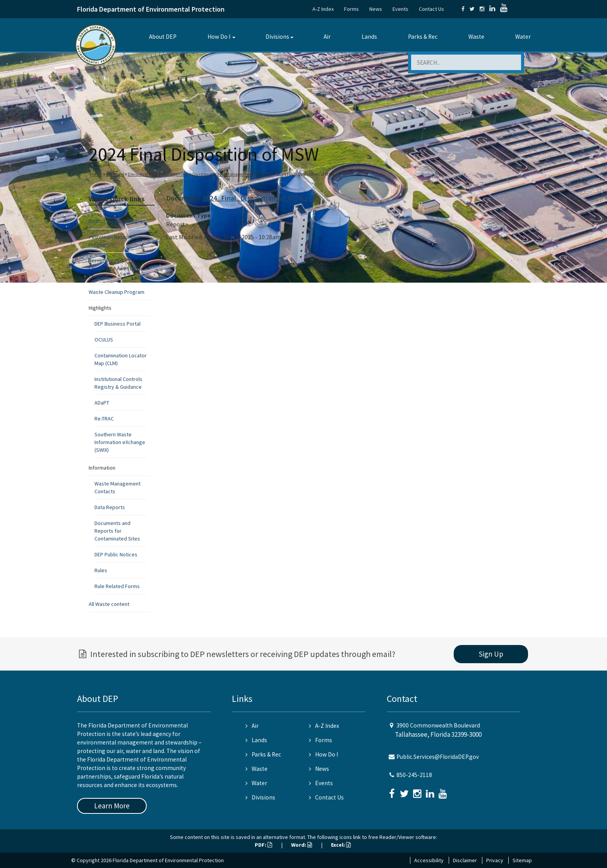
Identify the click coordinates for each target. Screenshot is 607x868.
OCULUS (104, 340)
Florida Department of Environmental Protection (151, 9)
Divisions (277, 37)
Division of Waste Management (158, 174)
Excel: (341, 845)
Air (327, 37)
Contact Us (431, 9)
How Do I (219, 37)
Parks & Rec (423, 37)
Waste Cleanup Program (117, 292)
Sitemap (522, 860)
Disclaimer (465, 860)
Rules (101, 570)
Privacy (495, 860)
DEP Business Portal (117, 324)
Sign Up (491, 654)
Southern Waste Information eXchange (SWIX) (120, 442)
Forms (352, 9)
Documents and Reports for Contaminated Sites (117, 531)
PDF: (263, 845)
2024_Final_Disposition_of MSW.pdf (259, 198)
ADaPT (102, 403)
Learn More (112, 806)
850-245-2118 (414, 775)
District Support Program (118, 221)
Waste (476, 37)
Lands (369, 37)
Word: (302, 845)
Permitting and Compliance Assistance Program (116, 268)
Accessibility (429, 860)
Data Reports (110, 507)
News (376, 9)
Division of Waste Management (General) (233, 174)
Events (400, 9)
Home (96, 174)
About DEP (163, 37)
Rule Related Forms (117, 586)
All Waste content (109, 604)
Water (523, 37)
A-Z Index (323, 9)
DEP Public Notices (116, 554)
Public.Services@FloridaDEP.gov (438, 757)
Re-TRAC (104, 419)
